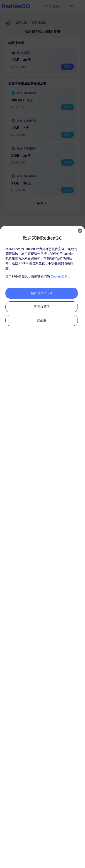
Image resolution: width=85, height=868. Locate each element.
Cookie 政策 (59, 276)
